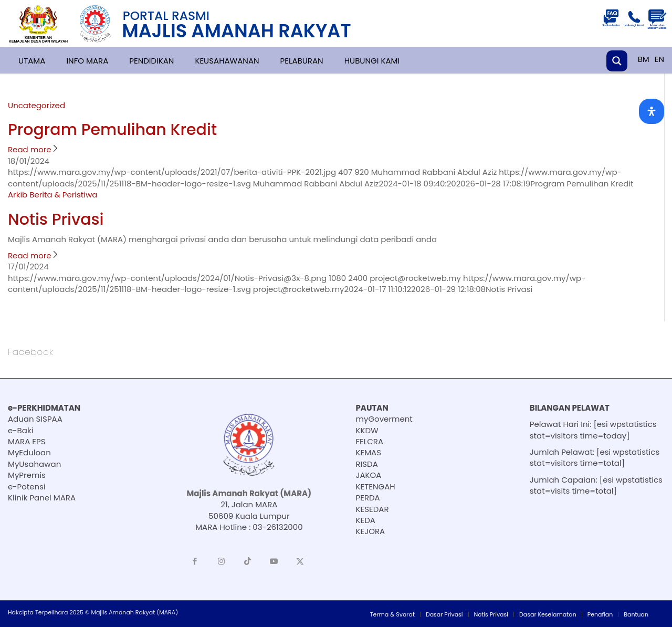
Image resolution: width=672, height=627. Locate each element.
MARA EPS (27, 441)
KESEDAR (372, 509)
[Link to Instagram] (221, 561)
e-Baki (20, 430)
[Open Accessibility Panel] (652, 111)
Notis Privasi (56, 220)
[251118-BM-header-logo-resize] (192, 24)
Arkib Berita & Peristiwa (52, 195)
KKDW (367, 430)
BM (644, 59)
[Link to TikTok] (247, 561)
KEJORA (371, 531)
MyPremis (27, 475)
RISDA (367, 464)
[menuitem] (392, 614)
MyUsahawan (34, 464)
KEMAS (369, 452)
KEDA (366, 520)
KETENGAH (376, 487)
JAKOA (369, 475)
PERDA (368, 498)
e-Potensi (27, 487)
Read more (34, 149)
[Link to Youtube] (274, 561)
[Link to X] (300, 561)
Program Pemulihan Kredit (112, 130)
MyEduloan (29, 452)
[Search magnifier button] (617, 61)
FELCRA (370, 441)
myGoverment (384, 419)
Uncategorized (36, 105)
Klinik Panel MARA (42, 498)
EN (659, 59)
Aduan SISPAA (35, 419)
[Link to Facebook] (195, 561)
